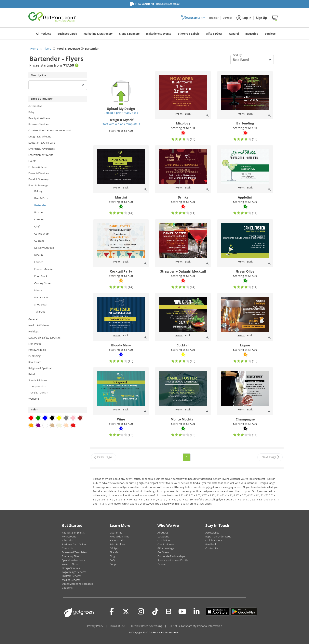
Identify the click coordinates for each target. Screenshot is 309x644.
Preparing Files (70, 556)
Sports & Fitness (38, 380)
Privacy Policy (95, 626)
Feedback (211, 544)
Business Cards (67, 34)
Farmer (39, 262)
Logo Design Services (74, 572)
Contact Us (212, 548)
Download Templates (74, 552)
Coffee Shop (41, 234)
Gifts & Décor (214, 34)
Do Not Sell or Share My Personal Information (195, 626)
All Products (43, 34)
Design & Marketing (40, 136)
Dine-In (39, 255)
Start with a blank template (121, 124)
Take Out (40, 312)
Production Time (120, 536)
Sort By (238, 55)
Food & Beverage (38, 185)
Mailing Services (71, 580)
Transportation (37, 386)
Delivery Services (44, 248)
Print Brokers (117, 544)
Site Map (115, 552)
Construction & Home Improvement (50, 130)
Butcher (39, 212)
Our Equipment (167, 544)
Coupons (67, 588)
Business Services (39, 124)
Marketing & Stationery (98, 34)
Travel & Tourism (38, 393)
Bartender (40, 205)
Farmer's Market (44, 269)
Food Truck (41, 276)
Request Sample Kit (73, 533)
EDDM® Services (72, 576)
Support (115, 564)
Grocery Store (42, 283)
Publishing (34, 356)
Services (270, 34)
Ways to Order (70, 564)
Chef (37, 226)
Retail (32, 374)
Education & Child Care (42, 143)
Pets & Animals (37, 350)
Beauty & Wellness (39, 118)
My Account (69, 536)
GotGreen (163, 552)
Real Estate (35, 362)
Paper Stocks (117, 540)
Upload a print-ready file (121, 113)
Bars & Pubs (41, 198)
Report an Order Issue (218, 536)
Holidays (34, 331)
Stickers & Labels (189, 34)
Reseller (214, 18)
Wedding (34, 399)
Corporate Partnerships (171, 556)
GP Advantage (166, 548)
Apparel (234, 34)
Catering (39, 219)
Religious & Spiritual (40, 368)
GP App (114, 548)
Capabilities (164, 540)
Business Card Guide (74, 544)
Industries (252, 34)
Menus (38, 290)
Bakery (38, 191)
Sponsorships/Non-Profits (173, 560)
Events (32, 161)
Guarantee (116, 533)
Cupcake (39, 241)
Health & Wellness (39, 325)
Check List (68, 548)
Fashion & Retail (38, 167)
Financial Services (39, 173)
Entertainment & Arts (41, 155)
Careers (162, 564)
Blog (112, 556)
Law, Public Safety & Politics (44, 338)
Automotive (35, 106)
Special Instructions (73, 560)
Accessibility (212, 533)
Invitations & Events (159, 34)
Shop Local (41, 304)
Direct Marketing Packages (77, 584)
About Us (163, 533)
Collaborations (214, 540)
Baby (31, 112)
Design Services (71, 568)
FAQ (112, 560)
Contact (227, 18)
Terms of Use (117, 626)
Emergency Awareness (41, 149)
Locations (163, 536)
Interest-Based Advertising (147, 626)
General (33, 319)
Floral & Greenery (39, 179)
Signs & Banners (129, 34)
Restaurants (41, 297)
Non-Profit (35, 344)
